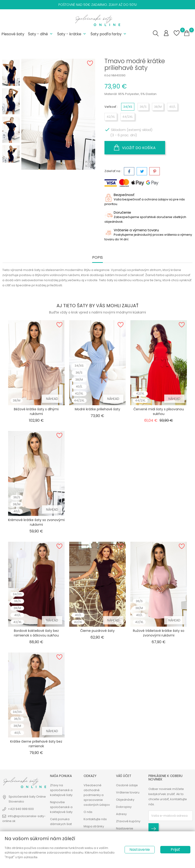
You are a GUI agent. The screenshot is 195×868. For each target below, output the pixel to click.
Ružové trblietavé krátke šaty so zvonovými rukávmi (159, 633)
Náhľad (52, 399)
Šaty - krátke (72, 34)
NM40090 (118, 75)
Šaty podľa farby (109, 34)
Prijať (175, 850)
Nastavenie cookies (125, 831)
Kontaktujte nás (95, 819)
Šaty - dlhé (41, 34)
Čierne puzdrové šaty (97, 631)
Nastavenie (140, 850)
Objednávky (125, 800)
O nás (88, 812)
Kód (107, 75)
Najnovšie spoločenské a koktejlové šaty (61, 807)
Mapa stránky (94, 826)
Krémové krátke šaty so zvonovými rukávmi (36, 522)
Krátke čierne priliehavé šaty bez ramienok (36, 744)
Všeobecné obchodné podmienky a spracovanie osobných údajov (97, 795)
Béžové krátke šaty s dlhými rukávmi (36, 411)
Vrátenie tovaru (128, 792)
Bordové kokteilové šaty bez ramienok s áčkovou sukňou (36, 633)
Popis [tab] (97, 258)
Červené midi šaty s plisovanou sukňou (159, 411)
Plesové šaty (13, 34)
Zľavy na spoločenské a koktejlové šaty (61, 790)
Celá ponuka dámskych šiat (61, 822)
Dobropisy (124, 807)
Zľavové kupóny (128, 821)
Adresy (121, 814)
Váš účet (124, 776)
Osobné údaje (127, 785)
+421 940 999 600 (21, 809)
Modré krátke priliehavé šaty (97, 409)
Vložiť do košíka (135, 148)
